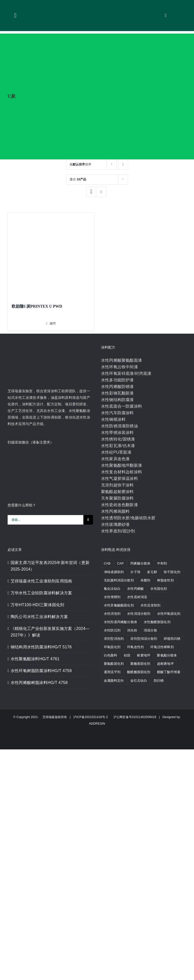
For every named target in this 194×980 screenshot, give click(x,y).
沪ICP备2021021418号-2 (91, 717)
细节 (53, 324)
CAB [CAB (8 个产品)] (107, 563)
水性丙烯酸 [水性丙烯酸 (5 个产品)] (135, 589)
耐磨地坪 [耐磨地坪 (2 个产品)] (144, 655)
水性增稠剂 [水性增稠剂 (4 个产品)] (112, 597)
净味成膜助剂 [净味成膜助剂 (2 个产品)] (114, 572)
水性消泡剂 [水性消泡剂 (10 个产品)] (112, 614)
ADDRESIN (97, 724)
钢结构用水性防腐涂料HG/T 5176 (41, 647)
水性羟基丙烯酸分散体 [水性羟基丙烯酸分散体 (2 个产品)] (120, 622)
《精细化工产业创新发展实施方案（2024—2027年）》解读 (50, 632)
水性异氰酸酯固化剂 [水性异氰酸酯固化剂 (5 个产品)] (119, 605)
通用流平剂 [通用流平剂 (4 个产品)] (112, 672)
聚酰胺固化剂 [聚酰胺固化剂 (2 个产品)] (140, 664)
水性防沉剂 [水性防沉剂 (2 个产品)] (112, 630)
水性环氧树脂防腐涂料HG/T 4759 (41, 671)
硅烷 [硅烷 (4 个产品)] (127, 655)
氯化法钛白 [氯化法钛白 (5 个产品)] (112, 589)
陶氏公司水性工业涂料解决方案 (39, 617)
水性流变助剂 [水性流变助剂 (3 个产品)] (150, 605)
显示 (78, 179)
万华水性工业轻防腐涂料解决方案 (41, 593)
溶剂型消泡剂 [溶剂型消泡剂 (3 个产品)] (114, 639)
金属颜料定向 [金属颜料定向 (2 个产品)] (114, 681)
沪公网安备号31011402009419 (133, 717)
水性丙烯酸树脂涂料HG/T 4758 (39, 683)
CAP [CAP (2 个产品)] (121, 563)
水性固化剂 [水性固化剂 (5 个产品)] (159, 589)
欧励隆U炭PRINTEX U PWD (37, 306)
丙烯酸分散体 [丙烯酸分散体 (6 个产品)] (140, 563)
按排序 (80, 164)
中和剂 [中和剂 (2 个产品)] (162, 563)
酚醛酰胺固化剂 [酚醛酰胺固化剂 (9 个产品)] (139, 672)
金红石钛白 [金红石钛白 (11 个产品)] (139, 681)
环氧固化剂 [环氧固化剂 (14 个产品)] (112, 647)
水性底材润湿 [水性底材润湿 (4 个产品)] (137, 597)
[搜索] (88, 520)
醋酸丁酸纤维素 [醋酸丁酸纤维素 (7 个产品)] (169, 672)
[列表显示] (101, 192)
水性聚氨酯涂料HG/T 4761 (35, 659)
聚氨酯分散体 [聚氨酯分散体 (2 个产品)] (167, 655)
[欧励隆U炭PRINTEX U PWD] (51, 256)
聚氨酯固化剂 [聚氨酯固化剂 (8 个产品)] (114, 664)
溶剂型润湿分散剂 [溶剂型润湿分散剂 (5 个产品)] (144, 639)
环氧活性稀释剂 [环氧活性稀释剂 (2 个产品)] (162, 647)
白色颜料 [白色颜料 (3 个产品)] (111, 655)
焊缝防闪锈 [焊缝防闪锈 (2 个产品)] (172, 639)
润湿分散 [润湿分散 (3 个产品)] (150, 630)
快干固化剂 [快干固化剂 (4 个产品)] (172, 572)
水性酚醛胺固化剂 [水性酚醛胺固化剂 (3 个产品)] (157, 622)
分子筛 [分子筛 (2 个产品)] (135, 572)
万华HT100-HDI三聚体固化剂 (37, 605)
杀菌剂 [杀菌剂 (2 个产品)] (145, 580)
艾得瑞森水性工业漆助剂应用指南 (41, 581)
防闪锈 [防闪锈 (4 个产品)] (159, 681)
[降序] (123, 165)
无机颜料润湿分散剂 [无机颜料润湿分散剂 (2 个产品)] (119, 580)
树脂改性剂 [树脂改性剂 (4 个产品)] (165, 580)
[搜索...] (45, 520)
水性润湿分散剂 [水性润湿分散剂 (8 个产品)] (139, 614)
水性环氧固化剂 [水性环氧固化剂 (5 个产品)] (169, 614)
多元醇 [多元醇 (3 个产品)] (152, 572)
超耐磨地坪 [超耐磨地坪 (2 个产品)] (165, 664)
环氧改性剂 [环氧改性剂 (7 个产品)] (135, 647)
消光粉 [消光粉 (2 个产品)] (132, 630)
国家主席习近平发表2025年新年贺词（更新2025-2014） (50, 566)
